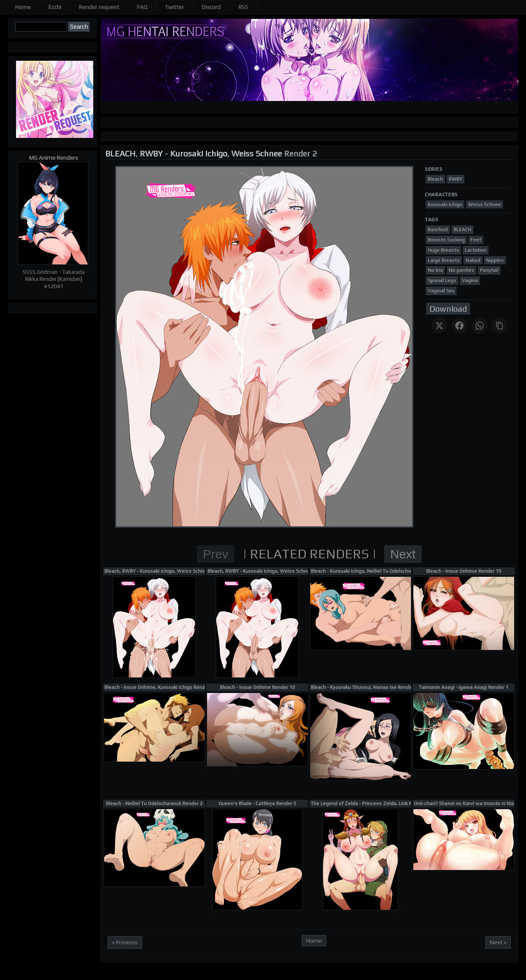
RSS (243, 7)
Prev (216, 554)
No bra (435, 270)
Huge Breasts (443, 250)
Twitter (174, 7)
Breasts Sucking (446, 240)
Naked (473, 260)
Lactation (476, 250)
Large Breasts (444, 260)
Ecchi (55, 7)
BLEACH (120, 153)
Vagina (470, 280)
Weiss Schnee (257, 153)
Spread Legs (442, 280)
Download (448, 309)
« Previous (125, 942)
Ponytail (489, 270)
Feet (476, 240)
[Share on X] (439, 326)
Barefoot (438, 230)
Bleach (435, 179)
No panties (461, 270)
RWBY (151, 153)
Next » (498, 942)
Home (23, 7)
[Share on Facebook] (459, 326)
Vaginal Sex (441, 291)
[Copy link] (500, 326)
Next (403, 554)
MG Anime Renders (54, 158)
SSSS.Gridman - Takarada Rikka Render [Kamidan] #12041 (54, 279)
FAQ (142, 7)
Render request (99, 7)
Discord (211, 7)
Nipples (495, 260)
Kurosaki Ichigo (199, 153)
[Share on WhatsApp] (480, 326)
